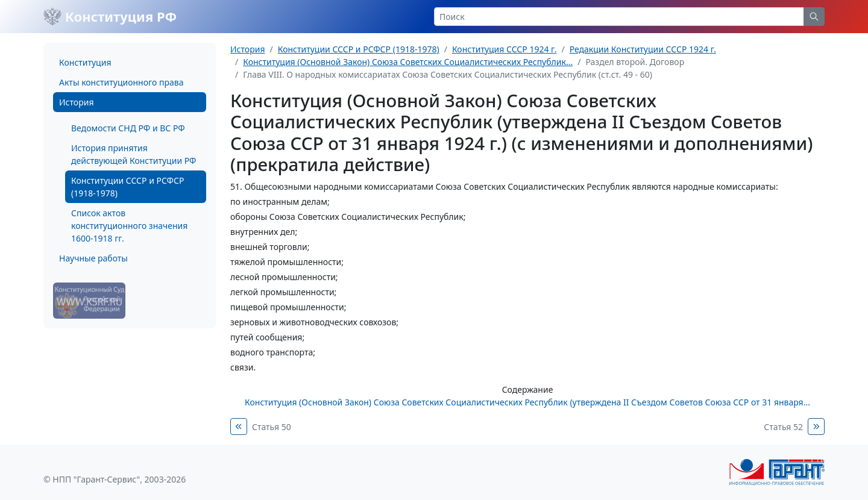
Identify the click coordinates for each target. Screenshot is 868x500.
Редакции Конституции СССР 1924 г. (643, 49)
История (76, 102)
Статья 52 (783, 427)
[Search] (619, 17)
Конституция (85, 62)
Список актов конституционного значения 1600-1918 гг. (129, 226)
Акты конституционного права (121, 82)
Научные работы (93, 258)
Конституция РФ (110, 16)
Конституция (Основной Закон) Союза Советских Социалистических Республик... (408, 62)
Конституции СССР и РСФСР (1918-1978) (127, 187)
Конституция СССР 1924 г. (505, 49)
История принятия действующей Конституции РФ (134, 154)
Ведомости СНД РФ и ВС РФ (128, 128)
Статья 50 (272, 427)
